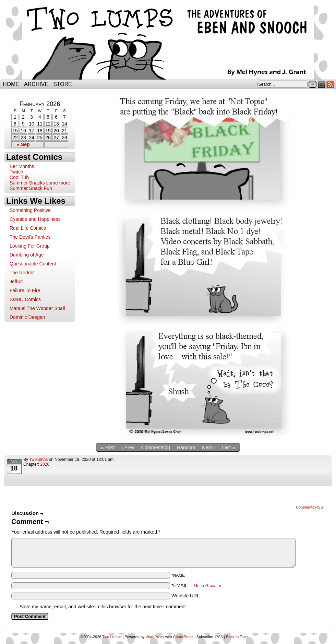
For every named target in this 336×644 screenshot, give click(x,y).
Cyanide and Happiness (35, 219)
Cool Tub (19, 177)
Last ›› (229, 448)
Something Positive (30, 210)
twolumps (38, 460)
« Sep (23, 144)
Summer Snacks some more (40, 183)
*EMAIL (196, 585)
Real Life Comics (28, 228)
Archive (36, 84)
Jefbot (16, 282)
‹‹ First (108, 448)
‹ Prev (128, 448)
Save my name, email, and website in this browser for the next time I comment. (103, 607)
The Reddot (22, 273)
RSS (330, 84)
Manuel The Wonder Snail (37, 308)
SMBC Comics (25, 299)
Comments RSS (309, 507)
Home (11, 84)
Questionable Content (33, 264)
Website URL (185, 596)
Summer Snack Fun (31, 188)
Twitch (16, 172)
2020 (45, 464)
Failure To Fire (25, 290)
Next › (208, 448)
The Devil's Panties (30, 237)
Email (322, 84)
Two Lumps (168, 41)
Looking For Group (30, 246)
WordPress (155, 637)
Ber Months (22, 166)
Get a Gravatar (208, 586)
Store (63, 84)
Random (186, 448)
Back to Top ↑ (237, 637)
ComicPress (183, 637)
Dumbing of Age (27, 255)
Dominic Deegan (27, 317)
